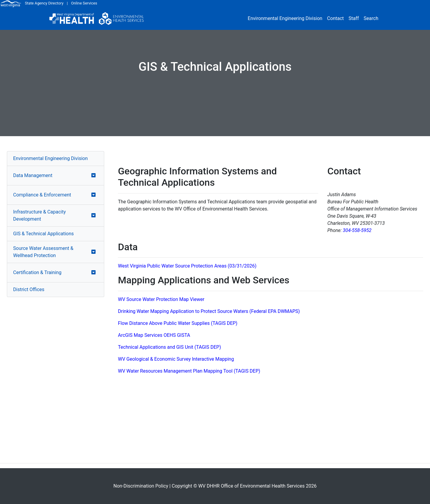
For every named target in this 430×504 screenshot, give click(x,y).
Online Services (84, 3)
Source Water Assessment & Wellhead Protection (43, 252)
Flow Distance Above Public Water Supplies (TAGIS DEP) (178, 323)
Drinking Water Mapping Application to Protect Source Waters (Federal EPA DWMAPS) (209, 311)
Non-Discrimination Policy (141, 486)
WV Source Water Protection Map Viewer (161, 299)
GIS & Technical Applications (43, 234)
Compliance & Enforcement (42, 195)
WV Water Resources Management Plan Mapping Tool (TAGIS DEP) (189, 371)
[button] (93, 176)
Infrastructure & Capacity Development (39, 215)
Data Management (33, 175)
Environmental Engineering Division (285, 18)
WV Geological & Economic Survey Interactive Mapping (176, 359)
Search (371, 18)
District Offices (29, 289)
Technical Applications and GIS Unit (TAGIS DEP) (169, 347)
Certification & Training (37, 272)
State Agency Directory (44, 3)
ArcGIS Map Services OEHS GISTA (154, 335)
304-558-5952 (357, 230)
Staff (354, 18)
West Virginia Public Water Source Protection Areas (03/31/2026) (187, 266)
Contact (335, 18)
